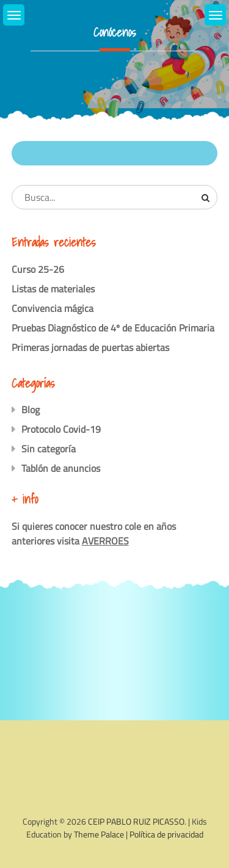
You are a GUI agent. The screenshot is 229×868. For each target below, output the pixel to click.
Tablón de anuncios (61, 468)
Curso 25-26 (38, 269)
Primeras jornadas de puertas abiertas (90, 347)
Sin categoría (49, 449)
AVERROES (105, 541)
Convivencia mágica (53, 308)
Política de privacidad (166, 834)
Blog (31, 410)
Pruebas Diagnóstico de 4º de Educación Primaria (113, 328)
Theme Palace (99, 834)
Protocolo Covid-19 (61, 429)
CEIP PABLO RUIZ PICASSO (136, 821)
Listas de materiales (53, 289)
